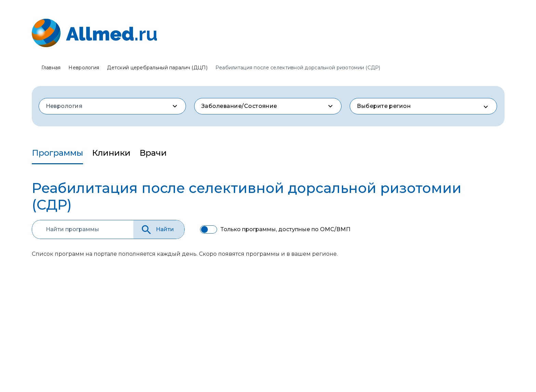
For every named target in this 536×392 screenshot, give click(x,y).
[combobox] (112, 106)
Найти (157, 230)
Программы (57, 153)
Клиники (111, 153)
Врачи (153, 153)
